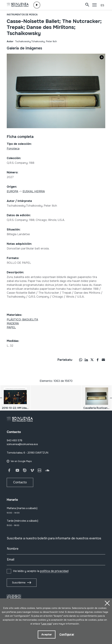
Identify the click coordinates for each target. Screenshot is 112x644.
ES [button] (102, 5)
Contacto (20, 482)
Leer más (47, 624)
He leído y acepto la (41, 571)
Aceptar (47, 635)
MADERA (13, 323)
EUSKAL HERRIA (34, 191)
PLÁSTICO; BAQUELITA (22, 320)
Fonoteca (13, 149)
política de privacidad (54, 571)
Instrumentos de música (22, 15)
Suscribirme (19, 583)
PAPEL (11, 327)
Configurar (67, 634)
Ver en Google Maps (21, 461)
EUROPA (12, 191)
